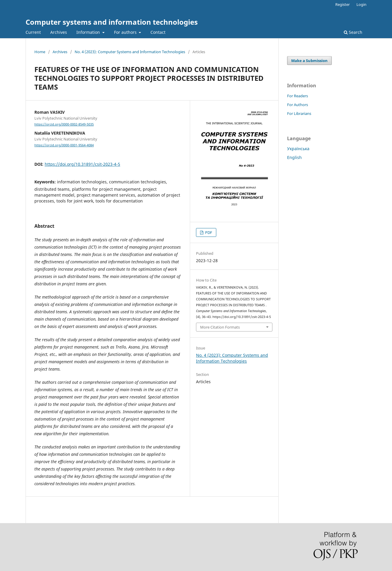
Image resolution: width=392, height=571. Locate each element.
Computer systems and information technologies (112, 22)
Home (40, 52)
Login (361, 4)
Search (353, 32)
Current (33, 32)
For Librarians (299, 113)
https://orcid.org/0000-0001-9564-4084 (64, 145)
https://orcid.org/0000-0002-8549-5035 (64, 124)
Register (342, 4)
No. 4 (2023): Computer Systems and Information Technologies (130, 52)
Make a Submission (309, 61)
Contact (158, 32)
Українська (298, 149)
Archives (59, 32)
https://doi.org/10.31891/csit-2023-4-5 (82, 164)
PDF (208, 232)
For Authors (298, 105)
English (294, 157)
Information (89, 32)
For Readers (298, 96)
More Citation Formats (220, 327)
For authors (126, 32)
